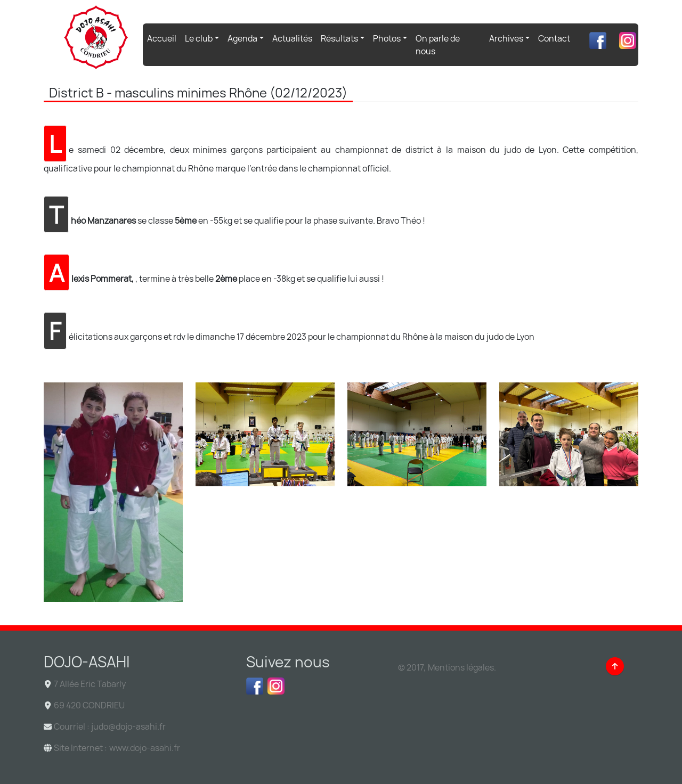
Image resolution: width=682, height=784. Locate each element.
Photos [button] (387, 38)
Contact (554, 38)
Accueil (164, 38)
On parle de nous (438, 45)
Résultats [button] (339, 38)
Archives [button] (506, 38)
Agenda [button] (242, 38)
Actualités (292, 38)
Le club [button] (199, 38)
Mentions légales (461, 667)
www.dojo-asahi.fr (145, 748)
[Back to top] (615, 666)
